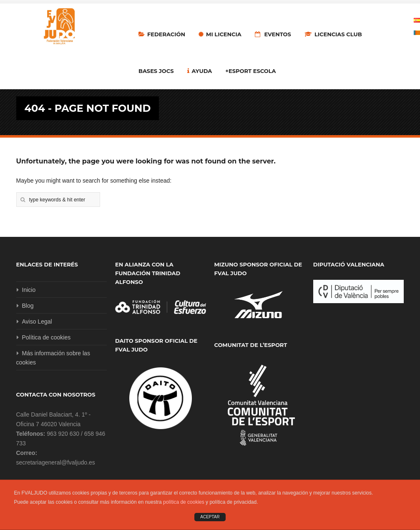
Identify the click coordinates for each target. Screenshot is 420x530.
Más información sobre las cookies (53, 358)
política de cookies (184, 502)
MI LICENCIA (220, 34)
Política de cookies (47, 337)
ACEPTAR (210, 517)
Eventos (273, 34)
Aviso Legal (37, 322)
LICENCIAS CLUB (333, 34)
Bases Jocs (156, 71)
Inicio (29, 290)
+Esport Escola (250, 71)
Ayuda (200, 71)
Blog (28, 306)
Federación (162, 34)
